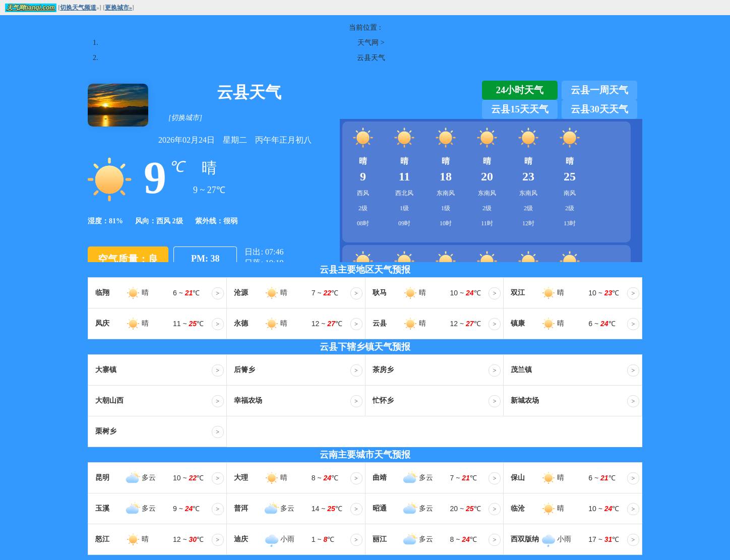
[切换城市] (185, 118)
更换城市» (118, 8)
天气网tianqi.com (31, 8)
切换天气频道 (78, 8)
